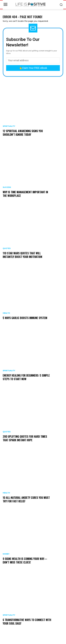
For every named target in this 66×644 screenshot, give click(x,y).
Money (6, 554)
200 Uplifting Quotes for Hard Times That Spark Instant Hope (25, 438)
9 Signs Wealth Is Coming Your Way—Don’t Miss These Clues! (25, 560)
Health (6, 313)
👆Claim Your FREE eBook (33, 68)
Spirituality (9, 126)
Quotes (7, 248)
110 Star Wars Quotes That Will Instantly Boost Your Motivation (22, 255)
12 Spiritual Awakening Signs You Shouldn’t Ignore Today (23, 133)
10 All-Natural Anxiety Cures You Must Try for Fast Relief (26, 499)
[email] (33, 60)
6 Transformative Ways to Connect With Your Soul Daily (27, 622)
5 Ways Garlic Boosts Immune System (25, 318)
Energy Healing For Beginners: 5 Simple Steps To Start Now (26, 377)
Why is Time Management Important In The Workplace (25, 194)
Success (7, 187)
